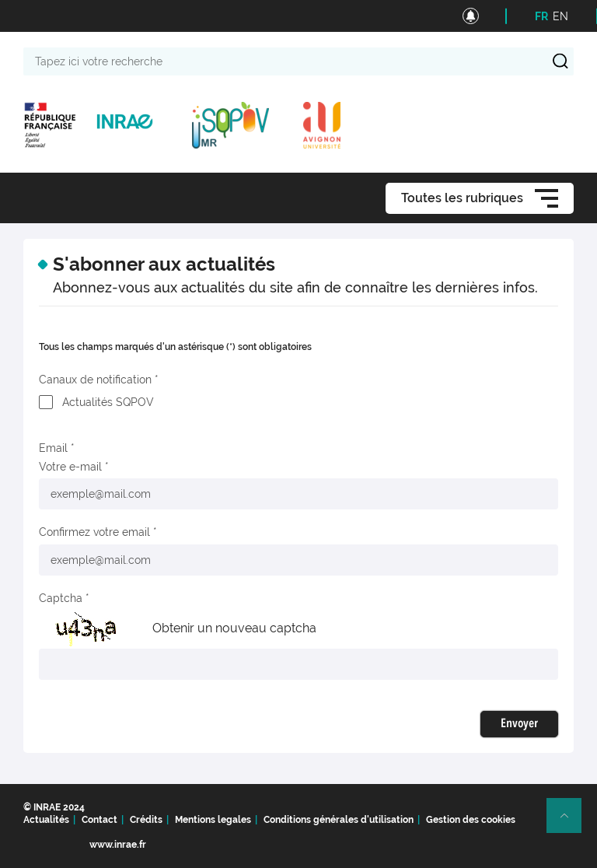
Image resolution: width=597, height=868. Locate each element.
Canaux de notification (95, 380)
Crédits (146, 820)
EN (560, 16)
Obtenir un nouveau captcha (234, 628)
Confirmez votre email (94, 532)
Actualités (46, 820)
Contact (99, 820)
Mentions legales (213, 820)
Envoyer (519, 724)
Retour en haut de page (571, 822)
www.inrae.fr (118, 845)
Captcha (61, 598)
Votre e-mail (70, 467)
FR (541, 16)
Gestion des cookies (471, 820)
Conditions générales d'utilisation (339, 820)
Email (53, 448)
